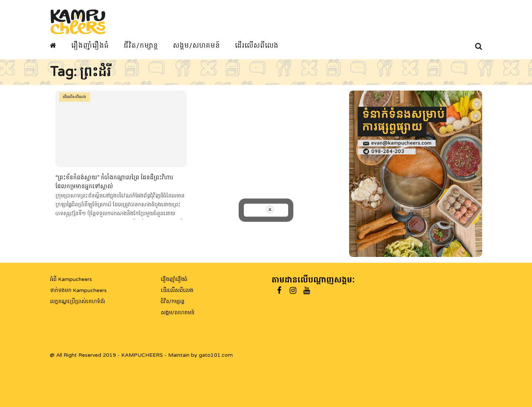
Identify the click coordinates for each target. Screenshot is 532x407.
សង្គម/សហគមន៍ (197, 45)
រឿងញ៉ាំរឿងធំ (90, 45)
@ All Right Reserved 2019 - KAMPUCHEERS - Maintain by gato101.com (141, 355)
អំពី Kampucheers (71, 279)
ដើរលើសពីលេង (257, 45)
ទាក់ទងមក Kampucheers (78, 290)
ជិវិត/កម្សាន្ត (173, 301)
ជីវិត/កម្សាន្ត (141, 45)
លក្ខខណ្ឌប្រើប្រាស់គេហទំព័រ (77, 301)
